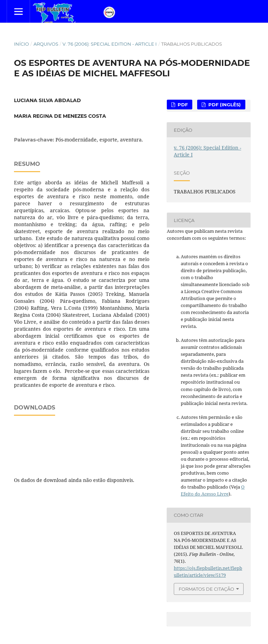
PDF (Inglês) (224, 105)
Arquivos (46, 44)
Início (21, 44)
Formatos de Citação (206, 589)
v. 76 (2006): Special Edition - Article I (110, 44)
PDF (182, 105)
